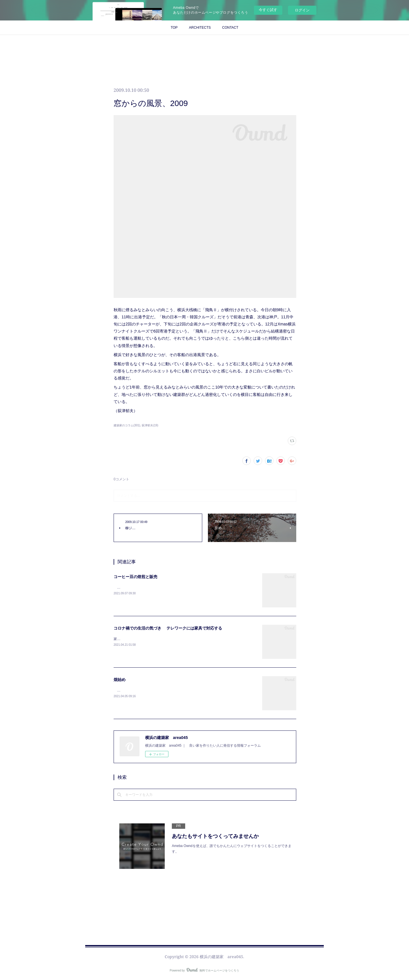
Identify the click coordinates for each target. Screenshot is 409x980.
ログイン (302, 10)
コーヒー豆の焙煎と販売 (135, 577)
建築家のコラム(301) (127, 425)
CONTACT (230, 28)
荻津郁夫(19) (150, 425)
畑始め (120, 680)
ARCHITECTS (200, 28)
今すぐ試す (268, 10)
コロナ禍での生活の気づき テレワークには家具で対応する (168, 628)
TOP (174, 28)
